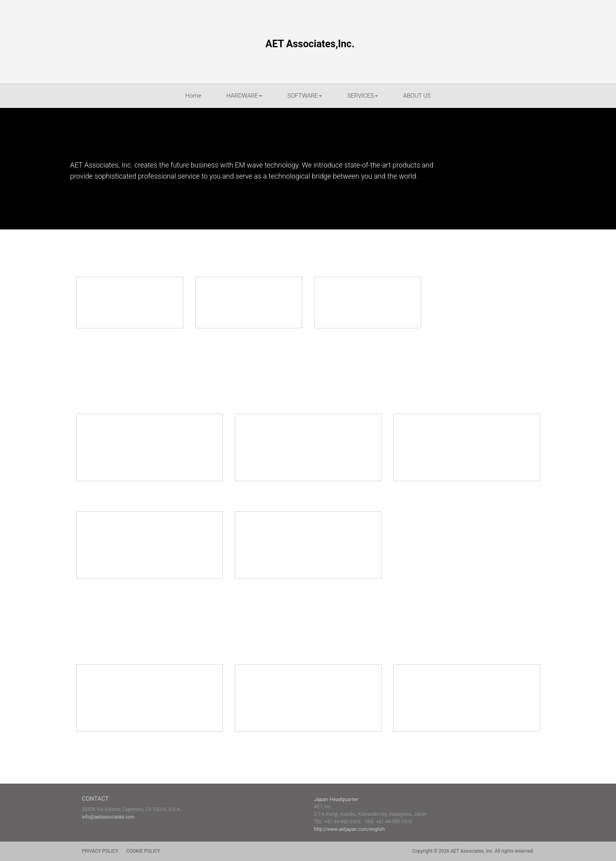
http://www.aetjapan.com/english (349, 829)
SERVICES (362, 96)
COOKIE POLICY (143, 851)
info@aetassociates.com (108, 817)
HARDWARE (244, 96)
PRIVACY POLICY (100, 851)
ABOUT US (417, 96)
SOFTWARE (305, 96)
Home (193, 96)
